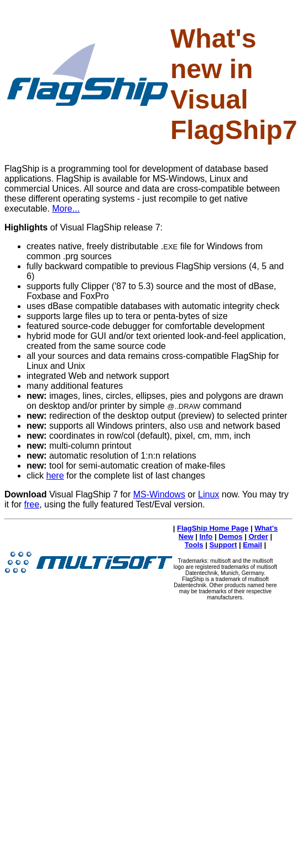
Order (258, 536)
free (32, 504)
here (55, 476)
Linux (209, 494)
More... (66, 209)
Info (206, 536)
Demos (230, 536)
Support (223, 545)
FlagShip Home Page (213, 528)
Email (252, 545)
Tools (194, 545)
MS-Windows (159, 494)
